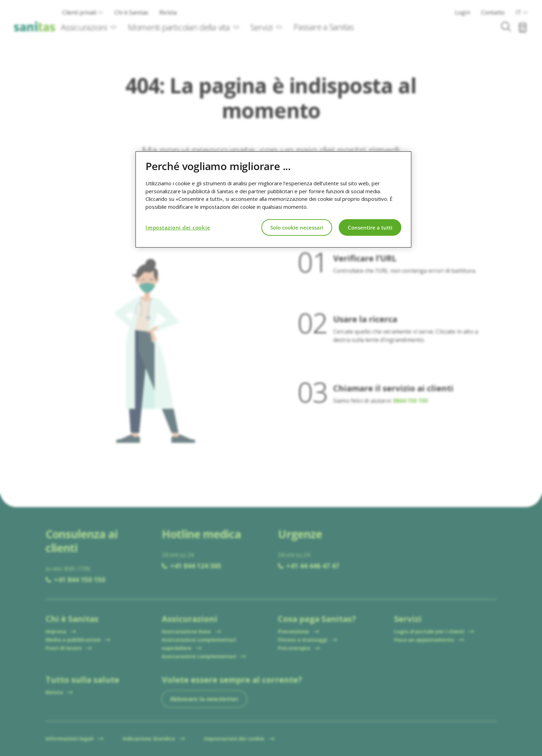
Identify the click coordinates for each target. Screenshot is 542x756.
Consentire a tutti (370, 227)
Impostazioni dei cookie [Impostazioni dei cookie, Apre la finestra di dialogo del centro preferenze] (178, 227)
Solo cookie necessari (297, 227)
